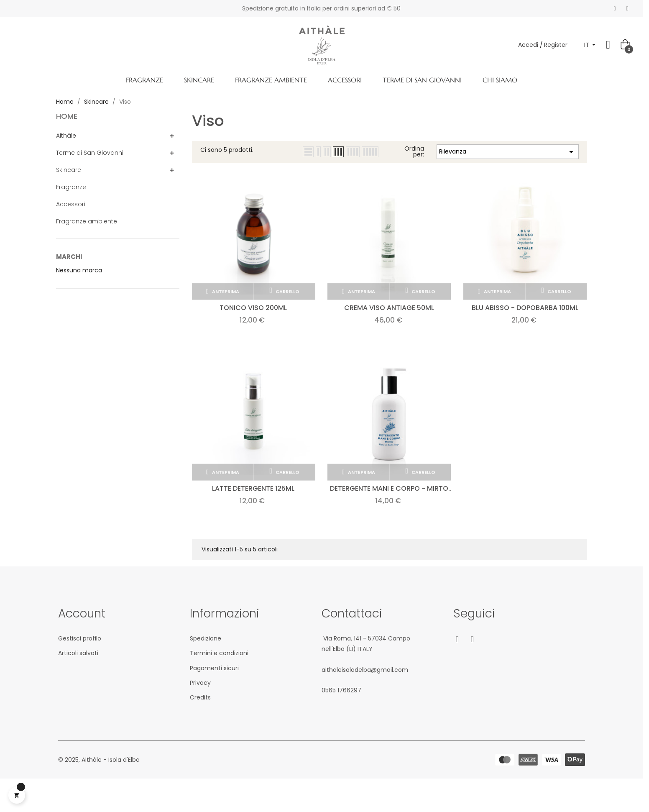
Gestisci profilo (80, 638)
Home (67, 116)
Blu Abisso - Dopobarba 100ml (525, 308)
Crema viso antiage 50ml (389, 308)
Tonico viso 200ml (253, 308)
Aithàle (66, 136)
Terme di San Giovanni (90, 153)
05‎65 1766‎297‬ (341, 690)
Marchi (69, 257)
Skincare (69, 170)
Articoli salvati (78, 653)
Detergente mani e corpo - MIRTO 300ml (389, 488)
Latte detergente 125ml (253, 488)
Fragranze (71, 187)
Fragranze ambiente (87, 221)
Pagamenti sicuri (214, 668)
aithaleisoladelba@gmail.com (365, 670)
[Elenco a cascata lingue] (590, 45)
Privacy (200, 683)
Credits (200, 697)
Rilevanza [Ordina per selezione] (508, 152)
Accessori (71, 204)
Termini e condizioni (219, 653)
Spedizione (206, 638)
